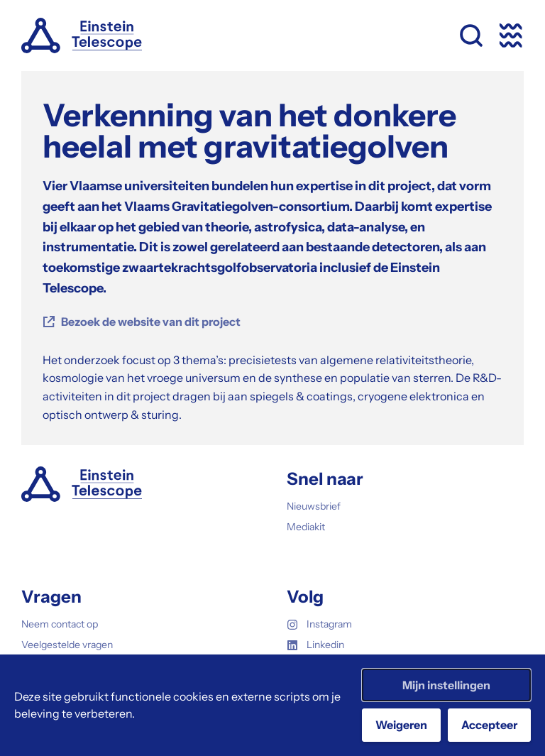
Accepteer (489, 725)
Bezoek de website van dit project (151, 322)
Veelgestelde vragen (67, 645)
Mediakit (306, 527)
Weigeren (401, 725)
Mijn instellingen (446, 685)
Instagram (319, 624)
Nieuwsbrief (314, 506)
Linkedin (315, 645)
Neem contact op (60, 624)
